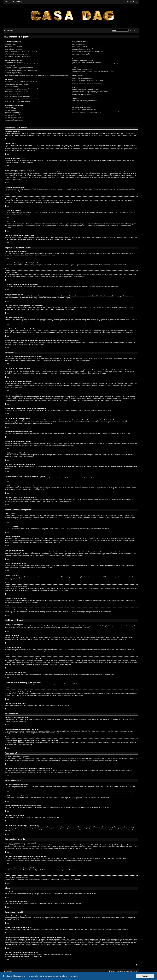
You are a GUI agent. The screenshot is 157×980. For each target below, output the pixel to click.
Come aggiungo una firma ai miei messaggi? (16, 85)
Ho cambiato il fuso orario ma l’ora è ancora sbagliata (19, 67)
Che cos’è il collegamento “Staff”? (81, 55)
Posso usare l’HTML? (10, 109)
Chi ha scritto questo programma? (81, 108)
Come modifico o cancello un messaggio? (16, 83)
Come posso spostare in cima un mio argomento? (18, 101)
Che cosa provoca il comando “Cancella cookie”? (18, 56)
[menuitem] (19, 2)
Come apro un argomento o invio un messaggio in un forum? (21, 81)
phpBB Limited (51, 918)
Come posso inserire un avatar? (13, 72)
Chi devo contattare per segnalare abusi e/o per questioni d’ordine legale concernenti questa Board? (99, 111)
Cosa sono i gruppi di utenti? (80, 46)
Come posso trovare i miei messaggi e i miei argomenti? (87, 84)
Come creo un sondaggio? (12, 86)
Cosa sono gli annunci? (11, 116)
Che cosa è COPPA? (10, 45)
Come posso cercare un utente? (81, 82)
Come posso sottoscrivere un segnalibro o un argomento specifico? (90, 91)
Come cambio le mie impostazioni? (14, 62)
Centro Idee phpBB (83, 929)
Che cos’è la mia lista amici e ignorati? (83, 70)
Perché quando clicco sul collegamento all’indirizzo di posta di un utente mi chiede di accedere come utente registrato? (36, 76)
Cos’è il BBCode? (9, 107)
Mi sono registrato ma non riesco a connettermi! (17, 48)
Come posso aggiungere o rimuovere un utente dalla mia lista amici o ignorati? (93, 71)
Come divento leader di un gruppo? (82, 50)
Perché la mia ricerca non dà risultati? (82, 79)
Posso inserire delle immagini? (13, 112)
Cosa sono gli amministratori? (80, 43)
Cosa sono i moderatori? (79, 45)
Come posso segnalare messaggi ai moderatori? (17, 96)
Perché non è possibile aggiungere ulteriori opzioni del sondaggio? (22, 88)
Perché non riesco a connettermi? (14, 50)
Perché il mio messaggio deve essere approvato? (18, 100)
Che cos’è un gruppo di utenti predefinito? (84, 53)
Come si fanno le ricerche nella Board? (83, 77)
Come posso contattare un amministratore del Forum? (87, 113)
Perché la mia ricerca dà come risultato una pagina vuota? (88, 80)
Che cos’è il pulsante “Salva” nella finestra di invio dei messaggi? (22, 98)
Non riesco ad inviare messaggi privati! (83, 60)
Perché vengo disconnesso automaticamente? (17, 55)
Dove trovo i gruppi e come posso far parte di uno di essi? (88, 48)
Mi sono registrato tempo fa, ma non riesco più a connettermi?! (21, 51)
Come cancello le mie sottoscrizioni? (82, 95)
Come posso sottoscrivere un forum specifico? (85, 93)
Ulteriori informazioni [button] (70, 976)
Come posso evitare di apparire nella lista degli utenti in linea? (21, 64)
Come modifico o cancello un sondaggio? (16, 90)
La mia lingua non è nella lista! (13, 69)
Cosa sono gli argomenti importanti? (14, 117)
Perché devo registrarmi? (11, 43)
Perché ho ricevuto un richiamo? (13, 95)
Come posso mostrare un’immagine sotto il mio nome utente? (21, 71)
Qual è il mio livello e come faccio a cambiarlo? (17, 74)
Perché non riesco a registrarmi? (13, 46)
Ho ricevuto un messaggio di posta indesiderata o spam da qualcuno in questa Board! (95, 64)
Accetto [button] (145, 976)
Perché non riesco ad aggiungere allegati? (16, 93)
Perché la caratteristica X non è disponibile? (84, 109)
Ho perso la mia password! (12, 53)
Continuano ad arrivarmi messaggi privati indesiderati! (87, 62)
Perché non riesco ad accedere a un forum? (16, 91)
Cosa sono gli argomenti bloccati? (14, 119)
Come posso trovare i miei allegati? (82, 102)
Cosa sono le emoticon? (11, 111)
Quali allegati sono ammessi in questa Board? (85, 100)
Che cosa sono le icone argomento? (14, 121)
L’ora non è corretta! (10, 65)
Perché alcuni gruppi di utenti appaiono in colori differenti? (88, 51)
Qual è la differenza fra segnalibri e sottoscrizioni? (86, 89)
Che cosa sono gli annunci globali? (14, 114)
